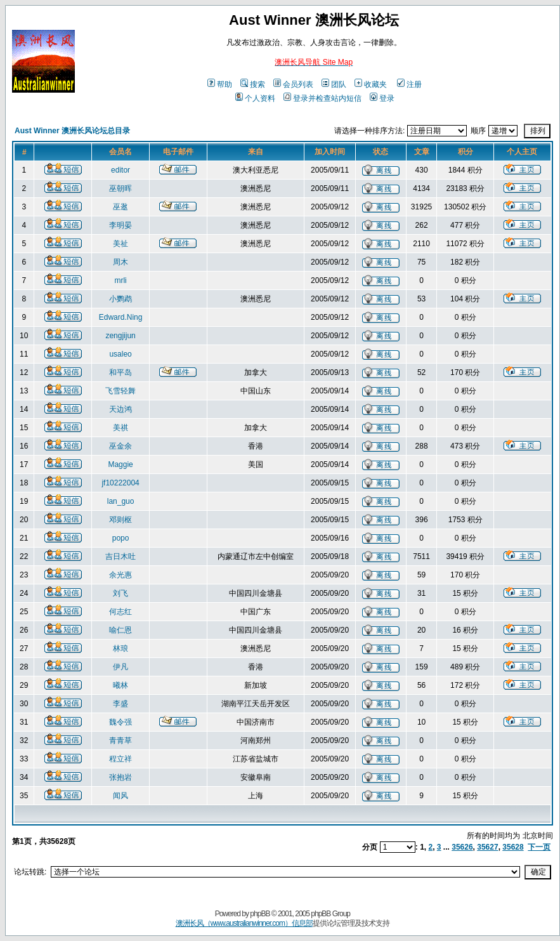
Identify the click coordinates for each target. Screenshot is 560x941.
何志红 (120, 612)
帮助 (220, 84)
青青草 (120, 740)
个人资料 (255, 98)
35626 (462, 847)
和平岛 (120, 372)
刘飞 (120, 593)
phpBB (260, 914)
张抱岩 (120, 777)
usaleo (120, 354)
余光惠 (120, 575)
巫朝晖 (120, 188)
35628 (513, 847)
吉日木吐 (120, 556)
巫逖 (120, 207)
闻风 (120, 796)
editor (120, 170)
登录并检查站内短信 (322, 98)
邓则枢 (120, 520)
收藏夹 (371, 84)
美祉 (120, 244)
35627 (487, 847)
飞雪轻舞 (120, 391)
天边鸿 (120, 409)
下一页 (539, 847)
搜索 (253, 84)
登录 (382, 98)
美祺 (120, 428)
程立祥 (120, 759)
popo (121, 538)
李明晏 (120, 225)
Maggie (120, 464)
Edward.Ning (121, 317)
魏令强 (120, 722)
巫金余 (120, 446)
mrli (120, 280)
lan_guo (121, 501)
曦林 (120, 685)
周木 (120, 262)
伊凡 (120, 667)
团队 (334, 84)
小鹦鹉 (120, 299)
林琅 (120, 648)
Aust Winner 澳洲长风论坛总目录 (72, 131)
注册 (409, 84)
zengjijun (120, 336)
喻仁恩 (120, 630)
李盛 (120, 704)
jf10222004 (120, 483)
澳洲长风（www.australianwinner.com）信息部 (244, 923)
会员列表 (293, 84)
